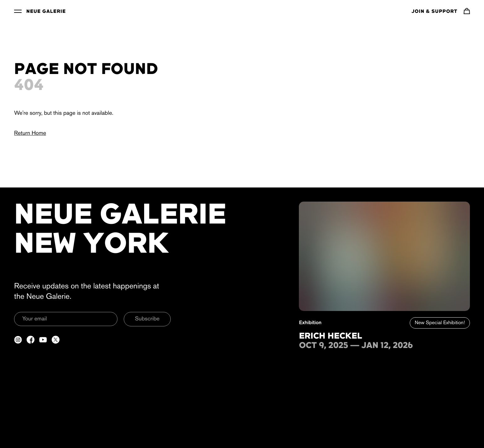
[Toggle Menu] (18, 11)
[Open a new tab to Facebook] (31, 340)
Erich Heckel (330, 336)
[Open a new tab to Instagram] (18, 340)
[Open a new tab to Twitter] (56, 340)
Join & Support (435, 12)
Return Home (30, 133)
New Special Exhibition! (440, 323)
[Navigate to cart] (467, 11)
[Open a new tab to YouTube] (43, 340)
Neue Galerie (46, 12)
